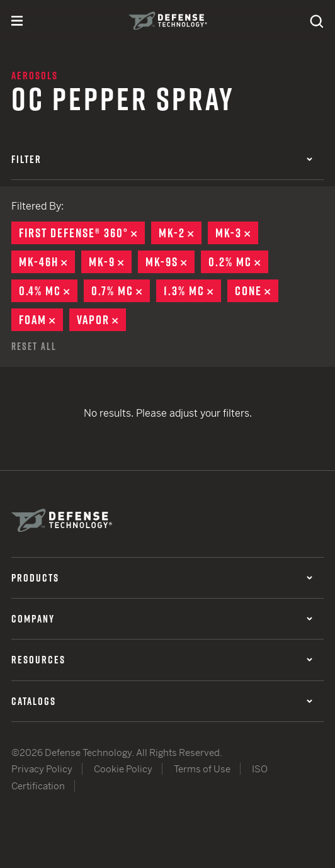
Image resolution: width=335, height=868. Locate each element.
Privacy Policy (42, 769)
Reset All (34, 346)
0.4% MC (48, 291)
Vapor (101, 320)
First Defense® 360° (82, 233)
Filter (162, 159)
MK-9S (170, 262)
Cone (257, 291)
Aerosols (35, 76)
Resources (162, 660)
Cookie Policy (123, 769)
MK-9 (110, 262)
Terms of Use (202, 769)
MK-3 (237, 233)
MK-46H (47, 262)
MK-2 (180, 233)
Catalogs (162, 701)
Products (162, 578)
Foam (41, 320)
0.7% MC (121, 291)
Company (162, 619)
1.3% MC (192, 291)
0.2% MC (238, 262)
